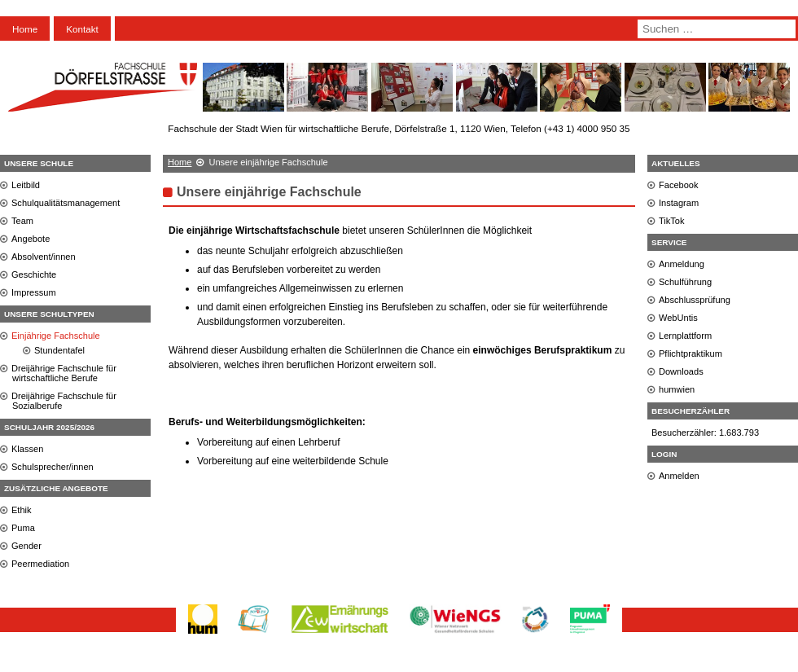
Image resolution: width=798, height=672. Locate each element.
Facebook (679, 185)
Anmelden (679, 476)
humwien (677, 389)
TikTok (672, 221)
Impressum (34, 292)
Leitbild (26, 185)
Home (25, 29)
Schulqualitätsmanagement (66, 203)
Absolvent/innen (44, 257)
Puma (23, 528)
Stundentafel (59, 350)
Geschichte (34, 275)
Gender (26, 546)
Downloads (681, 371)
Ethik (22, 510)
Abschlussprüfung (695, 300)
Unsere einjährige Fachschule (269, 192)
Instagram (679, 203)
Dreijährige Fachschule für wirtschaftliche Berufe (64, 373)
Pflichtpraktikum (691, 354)
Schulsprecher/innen (53, 467)
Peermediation (40, 564)
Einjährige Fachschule (56, 336)
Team (22, 221)
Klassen (27, 449)
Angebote (31, 239)
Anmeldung (682, 264)
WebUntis (678, 318)
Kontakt (82, 29)
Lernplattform (685, 336)
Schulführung (685, 282)
